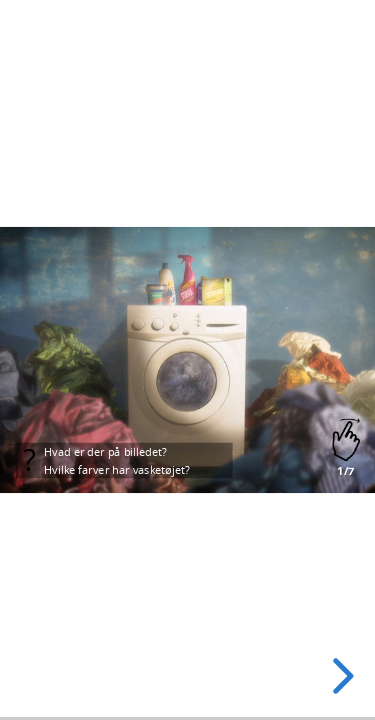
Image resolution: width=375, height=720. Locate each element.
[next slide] (340, 676)
